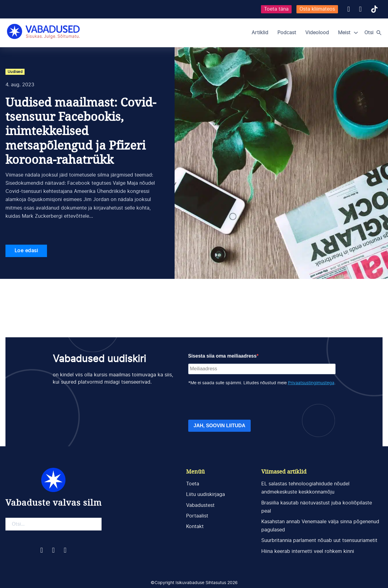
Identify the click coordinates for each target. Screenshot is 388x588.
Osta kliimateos (317, 9)
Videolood (317, 33)
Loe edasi (26, 251)
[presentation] (234, 403)
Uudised (15, 72)
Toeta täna (276, 9)
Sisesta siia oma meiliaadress (222, 356)
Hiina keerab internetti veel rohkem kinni (308, 551)
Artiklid (260, 33)
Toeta (193, 484)
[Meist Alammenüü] (356, 33)
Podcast (287, 33)
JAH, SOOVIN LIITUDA (220, 426)
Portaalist (197, 516)
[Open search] (374, 33)
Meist (344, 33)
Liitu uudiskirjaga (206, 494)
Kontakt (195, 527)
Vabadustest (200, 505)
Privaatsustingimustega (311, 383)
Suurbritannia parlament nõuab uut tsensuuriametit (319, 540)
